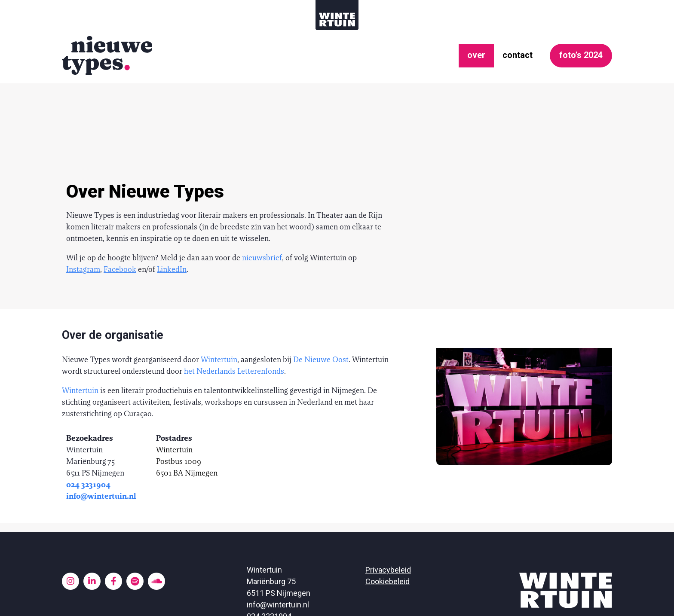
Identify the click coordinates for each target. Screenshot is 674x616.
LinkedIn (172, 205)
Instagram (83, 205)
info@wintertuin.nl (101, 432)
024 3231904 (88, 420)
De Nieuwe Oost (321, 295)
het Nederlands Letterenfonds (234, 306)
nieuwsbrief (262, 193)
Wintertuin (219, 295)
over (464, 54)
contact (508, 54)
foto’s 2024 (577, 53)
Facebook (120, 205)
